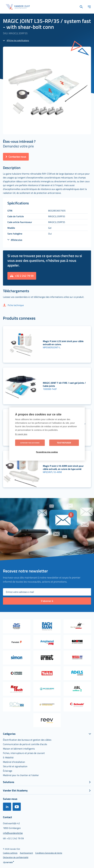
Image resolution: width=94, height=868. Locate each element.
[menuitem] (27, 740)
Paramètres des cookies (47, 452)
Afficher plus (17, 240)
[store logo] (18, 7)
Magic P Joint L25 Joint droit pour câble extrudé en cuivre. (63, 343)
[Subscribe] (47, 601)
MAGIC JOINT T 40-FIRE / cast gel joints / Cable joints (64, 384)
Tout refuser (64, 443)
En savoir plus (21, 434)
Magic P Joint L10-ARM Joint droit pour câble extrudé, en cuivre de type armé (63, 467)
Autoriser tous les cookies (30, 443)
